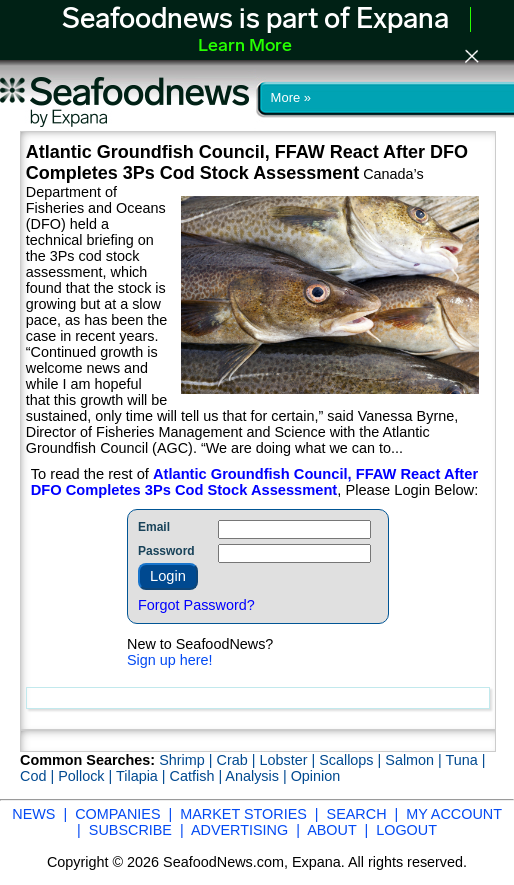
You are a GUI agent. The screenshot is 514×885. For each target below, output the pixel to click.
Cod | (39, 776)
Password (166, 551)
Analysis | (257, 776)
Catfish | (198, 776)
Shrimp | (187, 760)
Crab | (237, 760)
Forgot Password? (196, 605)
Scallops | (352, 760)
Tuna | (466, 760)
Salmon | (415, 760)
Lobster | (289, 760)
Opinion (316, 776)
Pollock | (87, 776)
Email (154, 527)
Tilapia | (143, 776)
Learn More (245, 46)
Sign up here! (170, 660)
